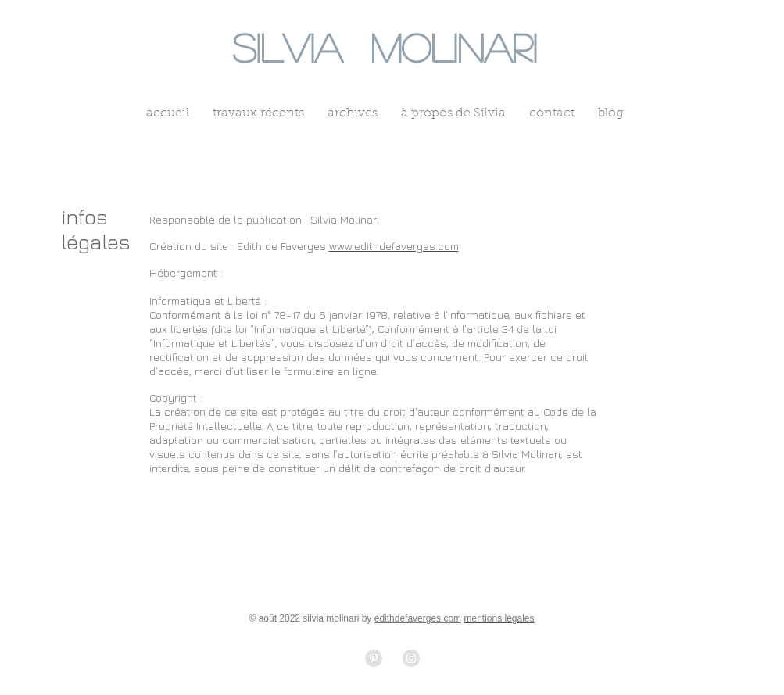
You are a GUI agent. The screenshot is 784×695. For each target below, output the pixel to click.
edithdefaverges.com (418, 618)
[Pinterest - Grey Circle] (374, 658)
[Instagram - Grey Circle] (411, 658)
